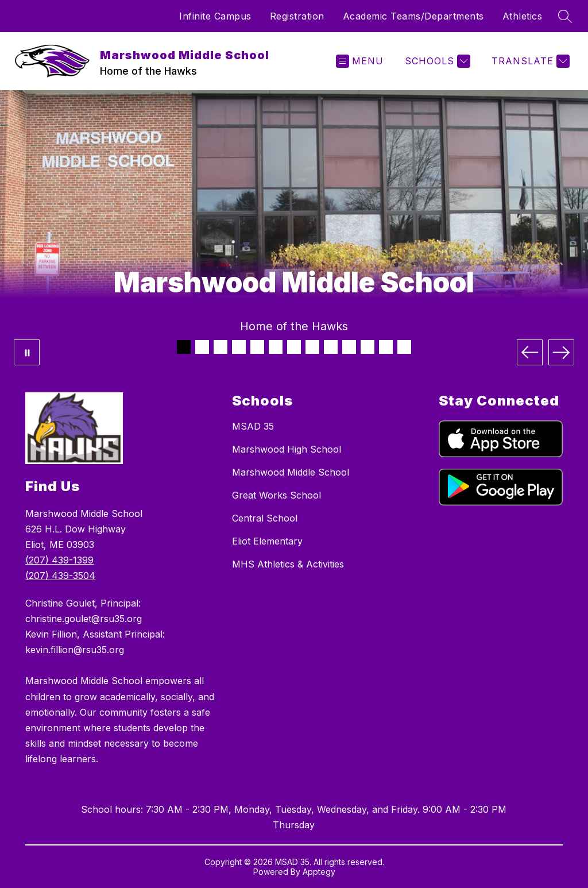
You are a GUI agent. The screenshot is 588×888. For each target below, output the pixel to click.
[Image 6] (276, 347)
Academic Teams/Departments (413, 16)
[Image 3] (220, 347)
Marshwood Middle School (291, 472)
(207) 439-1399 (59, 560)
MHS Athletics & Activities (288, 564)
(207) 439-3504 (60, 576)
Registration (297, 16)
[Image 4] (239, 347)
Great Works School (276, 495)
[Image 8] (312, 347)
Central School (265, 518)
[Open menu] (360, 61)
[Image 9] (331, 347)
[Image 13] (404, 347)
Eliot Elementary (267, 541)
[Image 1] (184, 347)
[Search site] (565, 16)
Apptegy (319, 872)
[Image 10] (349, 347)
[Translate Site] (529, 61)
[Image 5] (257, 347)
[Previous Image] (530, 352)
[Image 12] (386, 347)
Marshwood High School (287, 449)
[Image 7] (294, 347)
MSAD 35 (253, 426)
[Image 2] (202, 347)
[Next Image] (561, 352)
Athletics (523, 16)
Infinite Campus (215, 16)
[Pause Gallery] (27, 352)
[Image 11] (367, 347)
